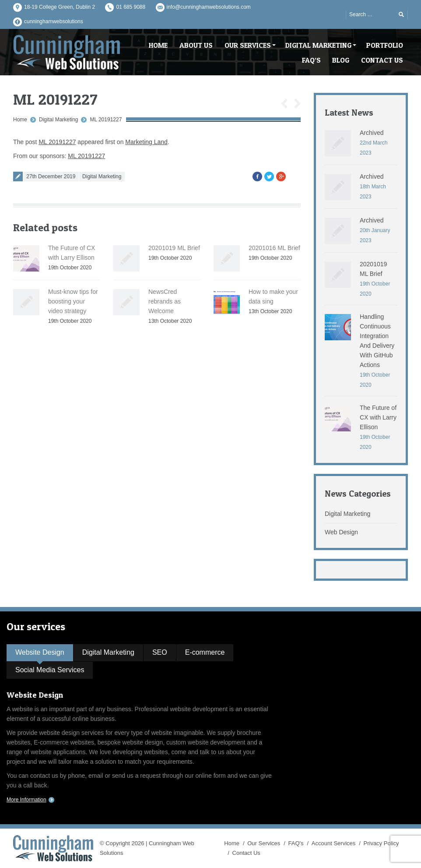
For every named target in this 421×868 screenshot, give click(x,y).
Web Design (341, 532)
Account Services (333, 843)
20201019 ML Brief (174, 248)
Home (20, 120)
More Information (26, 800)
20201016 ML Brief (274, 248)
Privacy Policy (381, 843)
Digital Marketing (58, 120)
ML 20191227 (106, 120)
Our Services (264, 843)
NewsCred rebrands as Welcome (165, 301)
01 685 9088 (131, 7)
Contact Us (246, 853)
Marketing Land (146, 142)
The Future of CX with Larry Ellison (378, 417)
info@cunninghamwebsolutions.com (209, 7)
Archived (372, 133)
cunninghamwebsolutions (54, 21)
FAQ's (296, 843)
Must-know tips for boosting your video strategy (73, 301)
